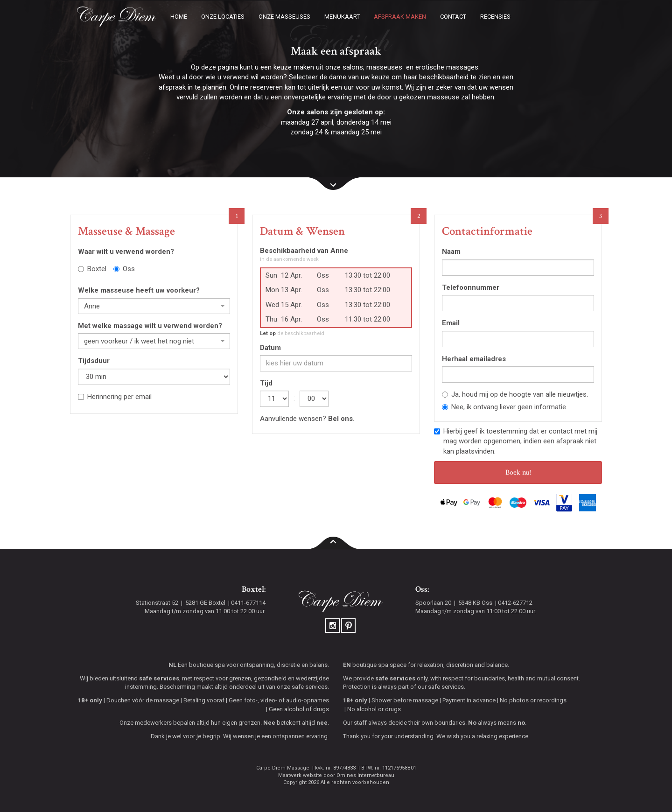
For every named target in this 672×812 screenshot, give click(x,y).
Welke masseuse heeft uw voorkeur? (139, 290)
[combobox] (154, 306)
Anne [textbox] (92, 306)
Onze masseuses (284, 17)
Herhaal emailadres (474, 359)
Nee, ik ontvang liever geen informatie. (505, 407)
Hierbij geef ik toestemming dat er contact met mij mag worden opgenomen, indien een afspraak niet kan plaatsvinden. (516, 441)
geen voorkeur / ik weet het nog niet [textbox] (139, 341)
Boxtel (92, 269)
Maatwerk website (300, 775)
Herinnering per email (115, 397)
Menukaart (342, 17)
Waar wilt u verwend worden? (126, 252)
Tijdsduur (94, 361)
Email (451, 323)
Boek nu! (518, 472)
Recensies (495, 17)
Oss (124, 269)
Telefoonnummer (471, 287)
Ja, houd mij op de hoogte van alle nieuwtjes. (515, 394)
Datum (270, 348)
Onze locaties (223, 17)
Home (179, 17)
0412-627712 (515, 603)
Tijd (266, 383)
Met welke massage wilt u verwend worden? (150, 326)
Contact (453, 17)
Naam (451, 252)
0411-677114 (248, 603)
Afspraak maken (400, 17)
